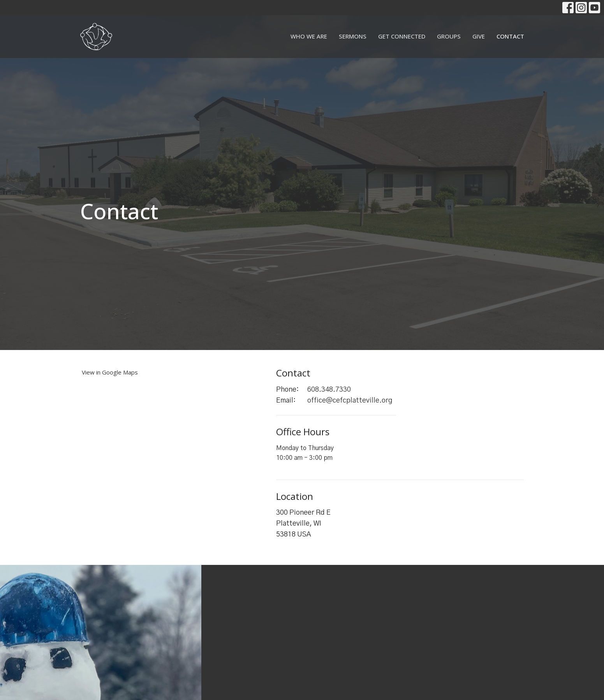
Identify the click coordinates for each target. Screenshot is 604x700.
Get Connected (402, 36)
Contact (510, 36)
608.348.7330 (329, 390)
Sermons (353, 36)
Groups (449, 36)
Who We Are (309, 36)
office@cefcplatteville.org (350, 401)
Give (479, 36)
